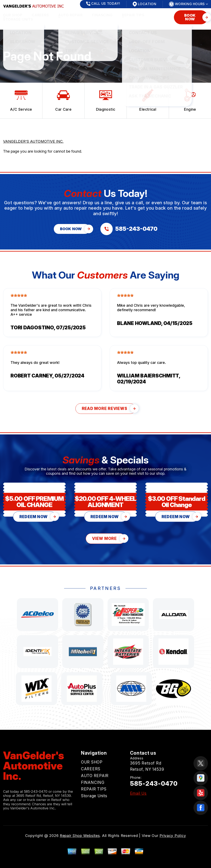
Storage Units (18, 19)
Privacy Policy (173, 836)
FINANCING (102, 15)
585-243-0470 (36, 791)
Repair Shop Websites (80, 836)
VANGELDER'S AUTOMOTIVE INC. (33, 141)
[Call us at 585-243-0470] (129, 229)
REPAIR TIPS (133, 15)
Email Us (138, 793)
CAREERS (40, 15)
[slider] (19, 295)
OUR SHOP (13, 15)
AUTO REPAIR (71, 15)
